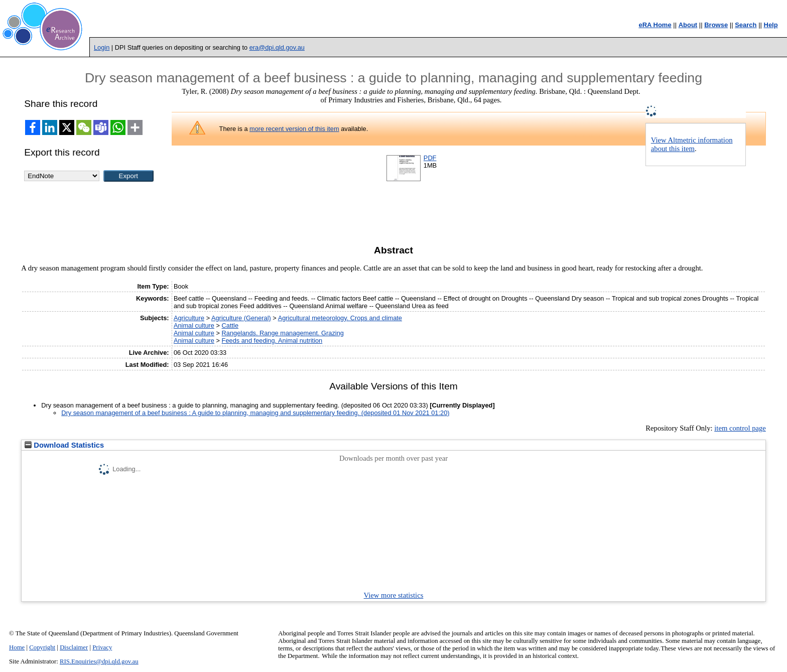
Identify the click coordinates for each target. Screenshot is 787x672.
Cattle (230, 325)
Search (746, 25)
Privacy (102, 647)
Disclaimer (74, 647)
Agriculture (189, 318)
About (688, 25)
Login (102, 47)
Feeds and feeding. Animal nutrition (272, 341)
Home (17, 647)
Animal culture (194, 325)
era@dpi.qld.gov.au (277, 47)
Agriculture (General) (241, 318)
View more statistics (394, 595)
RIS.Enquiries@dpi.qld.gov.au (99, 661)
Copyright (42, 647)
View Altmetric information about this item (692, 144)
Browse (716, 25)
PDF (430, 158)
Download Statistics (64, 445)
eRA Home (655, 25)
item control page (740, 428)
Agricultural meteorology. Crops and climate (340, 318)
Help (771, 25)
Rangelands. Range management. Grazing (283, 333)
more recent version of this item (294, 129)
